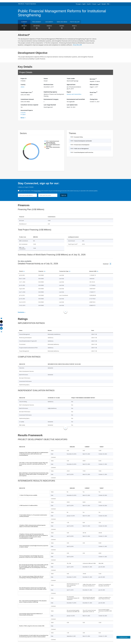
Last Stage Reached (50, 105)
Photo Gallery (75, 22)
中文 (108, 4)
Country (23, 85)
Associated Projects (27, 110)
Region (69, 92)
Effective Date (94, 85)
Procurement (37, 22)
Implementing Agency (50, 92)
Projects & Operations (31, 4)
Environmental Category (51, 99)
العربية (99, 4)
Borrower (93, 79)
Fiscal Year (93, 92)
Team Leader (71, 79)
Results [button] (74, 27)
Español (89, 4)
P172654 (23, 115)
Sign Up (64, 195)
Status (46, 79)
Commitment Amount (27, 99)
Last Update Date (72, 105)
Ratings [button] (62, 27)
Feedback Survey (123, 637)
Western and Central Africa (74, 94)
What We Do (21, 4)
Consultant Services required (29, 105)
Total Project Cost (27, 92)
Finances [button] (49, 27)
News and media (62, 22)
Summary (24, 22)
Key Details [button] (37, 27)
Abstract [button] (24, 27)
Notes (22, 118)
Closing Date (94, 99)
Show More (77, 45)
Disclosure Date (48, 85)
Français (94, 4)
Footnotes (21, 312)
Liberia (22, 87)
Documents (49, 22)
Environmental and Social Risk (76, 99)
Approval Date (71, 85)
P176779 (23, 113)
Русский (104, 4)
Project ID (24, 79)
